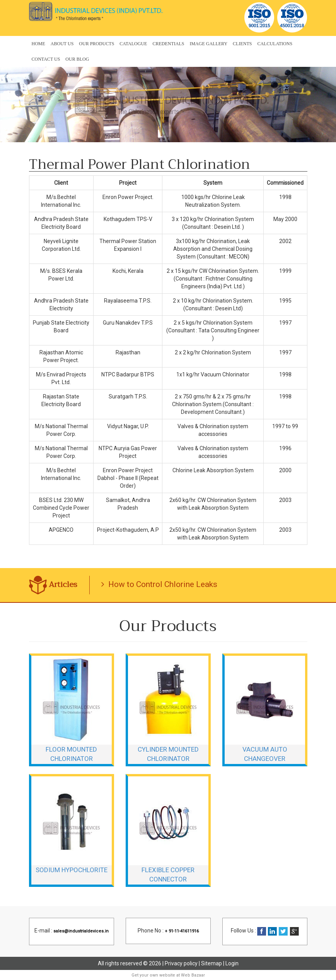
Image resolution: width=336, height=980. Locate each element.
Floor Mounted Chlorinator (71, 754)
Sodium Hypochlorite (72, 870)
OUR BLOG (77, 59)
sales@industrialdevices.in (81, 931)
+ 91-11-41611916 (182, 931)
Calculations (275, 44)
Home (38, 44)
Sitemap (211, 963)
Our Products (96, 44)
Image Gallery (208, 44)
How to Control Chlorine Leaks (159, 584)
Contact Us (46, 59)
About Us (62, 44)
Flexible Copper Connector (168, 875)
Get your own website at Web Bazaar (168, 975)
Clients (242, 44)
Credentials (168, 44)
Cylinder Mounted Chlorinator (168, 754)
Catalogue (133, 44)
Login (232, 963)
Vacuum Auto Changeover (265, 754)
